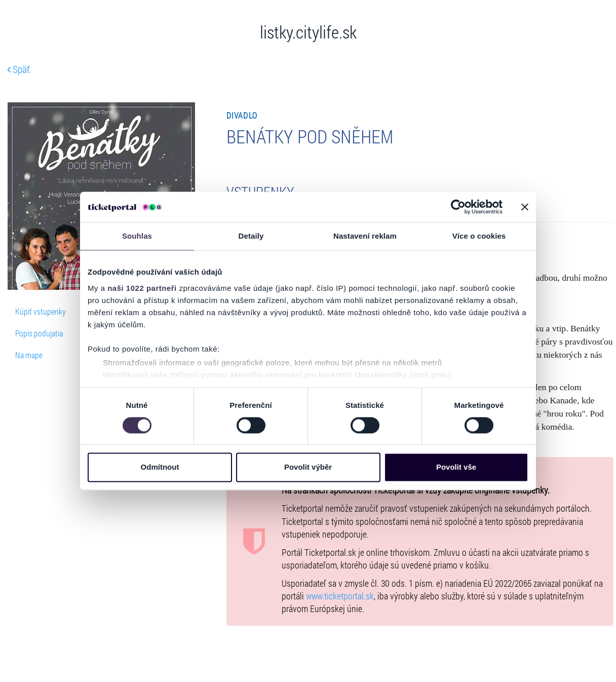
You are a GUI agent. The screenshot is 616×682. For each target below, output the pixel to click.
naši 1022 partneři (142, 288)
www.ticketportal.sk (340, 596)
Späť (18, 69)
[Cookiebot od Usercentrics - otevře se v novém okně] (458, 207)
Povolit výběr (308, 467)
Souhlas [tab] (137, 236)
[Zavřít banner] (525, 207)
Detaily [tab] (251, 236)
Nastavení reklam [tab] (365, 236)
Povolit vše (456, 467)
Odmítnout (160, 467)
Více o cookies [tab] (479, 236)
